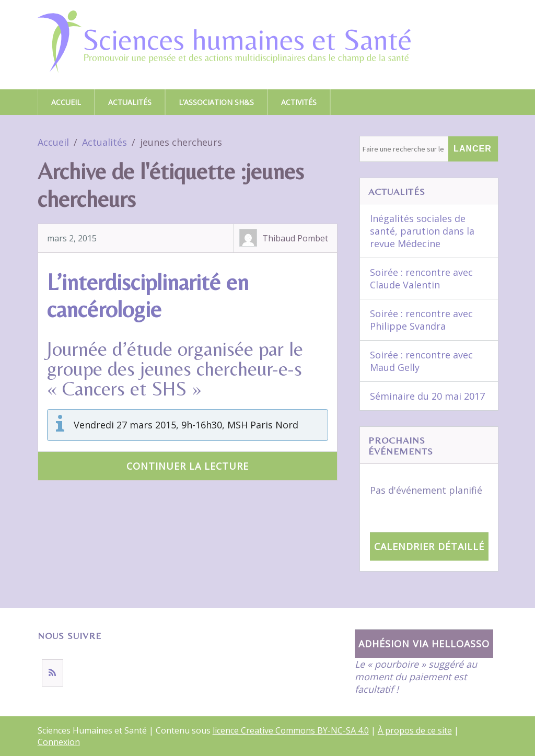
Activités (299, 102)
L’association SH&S (216, 102)
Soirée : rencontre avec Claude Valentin (421, 278)
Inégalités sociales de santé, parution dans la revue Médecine (422, 231)
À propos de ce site (415, 730)
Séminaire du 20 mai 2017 (427, 396)
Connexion (59, 742)
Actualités (130, 102)
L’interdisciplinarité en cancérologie (148, 296)
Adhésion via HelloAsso (424, 644)
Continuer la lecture (188, 466)
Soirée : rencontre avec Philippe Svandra (421, 320)
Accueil (66, 102)
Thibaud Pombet (295, 238)
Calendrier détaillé (429, 546)
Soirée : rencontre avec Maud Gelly (421, 361)
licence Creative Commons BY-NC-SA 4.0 (291, 730)
